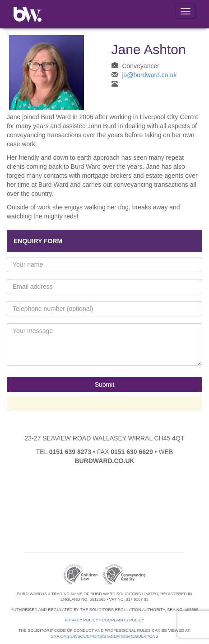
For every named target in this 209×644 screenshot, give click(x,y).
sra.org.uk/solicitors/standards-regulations (105, 636)
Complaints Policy (123, 620)
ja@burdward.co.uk (149, 75)
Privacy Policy (81, 620)
